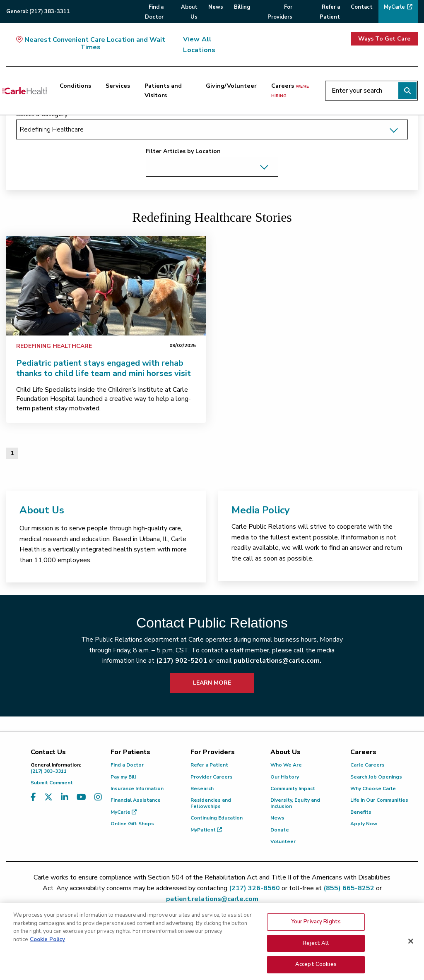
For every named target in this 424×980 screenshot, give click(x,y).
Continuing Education (217, 818)
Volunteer (283, 841)
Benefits (361, 812)
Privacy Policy (140, 930)
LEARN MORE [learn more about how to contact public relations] (212, 683)
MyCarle (124, 812)
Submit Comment (52, 783)
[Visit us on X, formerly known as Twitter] (48, 797)
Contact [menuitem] (362, 7)
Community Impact (293, 788)
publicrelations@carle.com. (277, 661)
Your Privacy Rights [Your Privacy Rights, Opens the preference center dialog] (316, 949)
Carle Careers (367, 765)
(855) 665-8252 (349, 888)
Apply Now (364, 824)
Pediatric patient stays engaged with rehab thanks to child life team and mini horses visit (104, 368)
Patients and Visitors (163, 90)
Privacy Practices (286, 930)
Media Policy (261, 510)
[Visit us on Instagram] (98, 797)
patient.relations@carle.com (212, 899)
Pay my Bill (123, 777)
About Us (42, 510)
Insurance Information (137, 788)
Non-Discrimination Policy (352, 930)
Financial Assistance (136, 800)
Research (202, 788)
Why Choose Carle (373, 788)
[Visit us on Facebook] (33, 797)
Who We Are (286, 765)
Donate (280, 830)
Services (118, 86)
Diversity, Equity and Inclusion (295, 803)
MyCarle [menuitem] (394, 7)
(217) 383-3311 (64, 768)
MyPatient (206, 830)
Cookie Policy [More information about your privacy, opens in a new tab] (47, 967)
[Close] (411, 969)
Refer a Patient (209, 765)
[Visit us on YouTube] (81, 797)
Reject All (316, 971)
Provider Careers (212, 777)
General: (38, 12)
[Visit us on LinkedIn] (65, 797)
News (277, 818)
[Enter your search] (371, 91)
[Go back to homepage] (25, 91)
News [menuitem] (216, 7)
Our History (285, 777)
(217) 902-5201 (182, 661)
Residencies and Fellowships (211, 803)
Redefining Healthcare (54, 346)
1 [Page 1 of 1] (12, 453)
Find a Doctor (127, 765)
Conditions (75, 86)
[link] (106, 286)
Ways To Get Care (384, 39)
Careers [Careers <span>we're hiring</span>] (290, 90)
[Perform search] (407, 91)
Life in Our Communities (379, 800)
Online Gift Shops (132, 824)
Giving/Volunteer (231, 86)
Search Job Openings (376, 777)
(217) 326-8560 (254, 888)
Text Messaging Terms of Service (211, 930)
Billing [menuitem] (242, 7)
